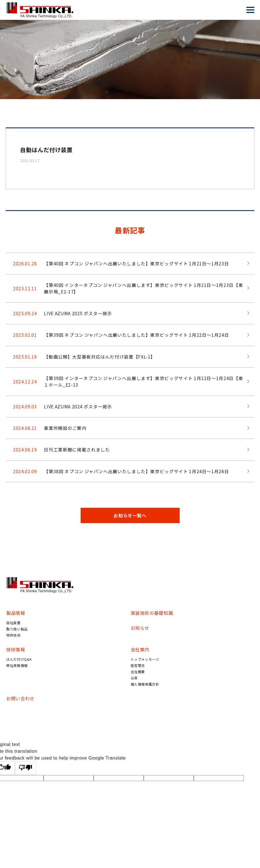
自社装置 (13, 636)
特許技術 (13, 649)
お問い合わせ (20, 712)
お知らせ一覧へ (130, 529)
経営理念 (138, 679)
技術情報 (16, 663)
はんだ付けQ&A (19, 673)
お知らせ (140, 641)
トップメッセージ (145, 673)
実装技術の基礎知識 (152, 626)
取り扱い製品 (17, 642)
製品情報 (16, 626)
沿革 (134, 691)
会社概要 (138, 685)
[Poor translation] (26, 782)
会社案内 (140, 663)
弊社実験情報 (17, 679)
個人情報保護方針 (145, 698)
